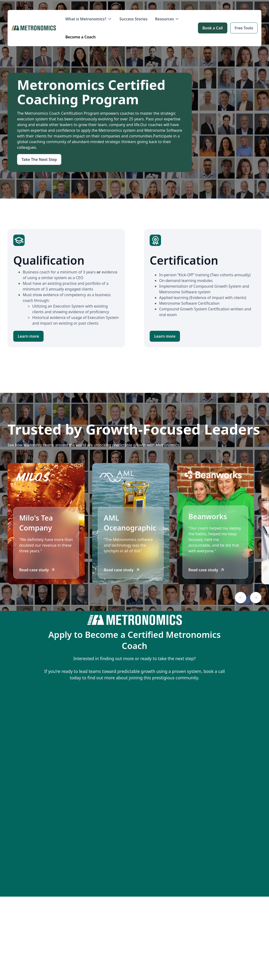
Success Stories (134, 19)
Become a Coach (81, 37)
